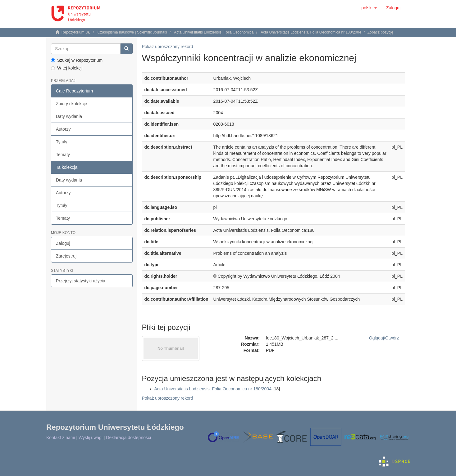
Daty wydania (69, 116)
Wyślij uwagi (91, 438)
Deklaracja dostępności (128, 438)
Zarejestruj (66, 256)
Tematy (63, 155)
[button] (369, 8)
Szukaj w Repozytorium (77, 60)
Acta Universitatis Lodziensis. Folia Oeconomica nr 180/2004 (311, 32)
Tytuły (62, 142)
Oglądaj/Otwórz (384, 338)
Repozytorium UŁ (76, 32)
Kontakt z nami (61, 438)
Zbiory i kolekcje (71, 104)
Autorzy (63, 129)
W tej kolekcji (67, 68)
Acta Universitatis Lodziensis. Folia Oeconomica (214, 32)
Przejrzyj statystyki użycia (81, 281)
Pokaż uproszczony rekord (168, 47)
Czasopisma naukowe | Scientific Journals (132, 32)
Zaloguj (63, 243)
